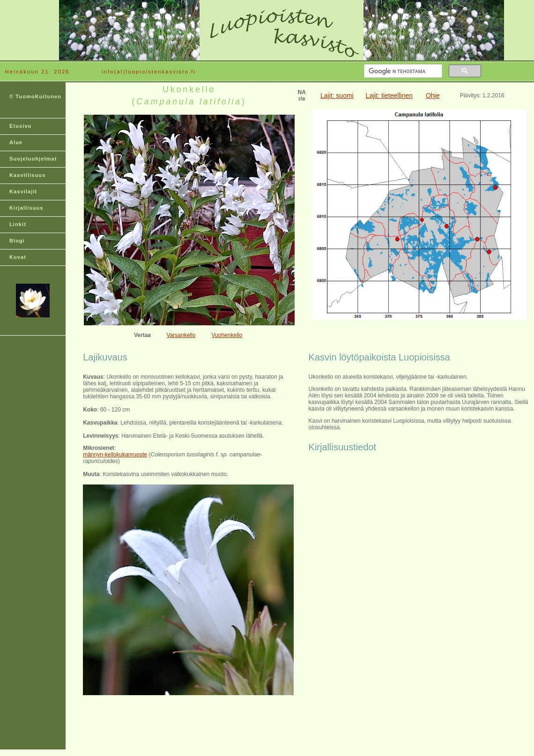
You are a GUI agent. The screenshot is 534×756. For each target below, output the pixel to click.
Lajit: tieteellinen (389, 95)
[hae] (402, 71)
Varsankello (181, 335)
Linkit (18, 224)
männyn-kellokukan (107, 455)
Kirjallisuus (26, 208)
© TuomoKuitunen (35, 96)
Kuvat (18, 257)
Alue (16, 142)
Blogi (17, 241)
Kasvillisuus (27, 175)
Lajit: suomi (337, 95)
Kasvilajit (23, 191)
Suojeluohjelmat (33, 159)
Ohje (433, 95)
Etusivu (20, 126)
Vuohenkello (227, 335)
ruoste (139, 455)
